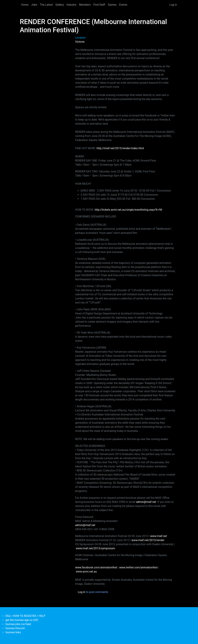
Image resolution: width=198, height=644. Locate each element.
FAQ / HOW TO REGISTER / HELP (25, 616)
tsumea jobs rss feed (18, 624)
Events (123, 5)
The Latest (46, 5)
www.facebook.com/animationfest (96, 567)
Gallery (60, 5)
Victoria (80, 42)
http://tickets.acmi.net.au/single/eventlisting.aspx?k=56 (128, 210)
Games (112, 5)
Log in (173, 5)
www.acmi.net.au (86, 572)
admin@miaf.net (146, 502)
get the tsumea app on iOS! (22, 620)
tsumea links (13, 632)
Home (25, 5)
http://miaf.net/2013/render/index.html (120, 148)
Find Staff (99, 5)
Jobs (34, 5)
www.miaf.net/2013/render (148, 540)
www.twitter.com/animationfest (138, 567)
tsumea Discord (15, 628)
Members (85, 5)
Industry (72, 5)
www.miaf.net (158, 536)
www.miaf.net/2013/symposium (95, 548)
